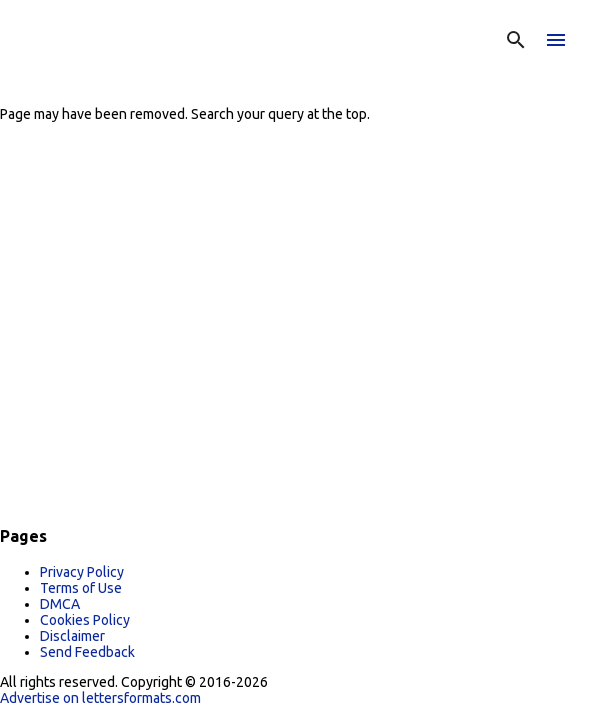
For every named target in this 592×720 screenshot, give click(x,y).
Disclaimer (72, 636)
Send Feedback (87, 652)
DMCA (60, 604)
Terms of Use (81, 588)
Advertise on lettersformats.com (100, 698)
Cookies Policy (85, 620)
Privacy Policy (82, 572)
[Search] (516, 40)
